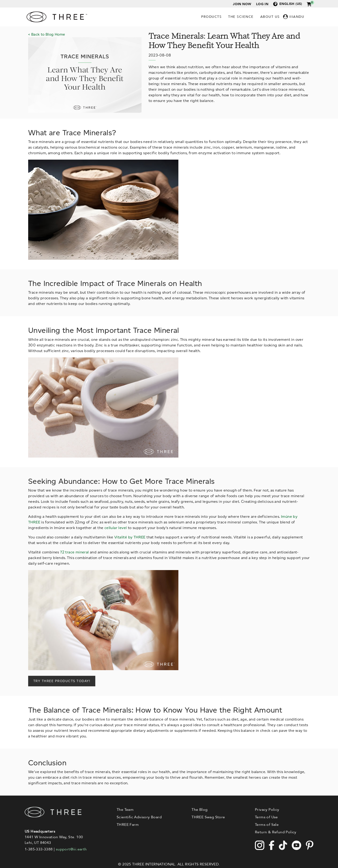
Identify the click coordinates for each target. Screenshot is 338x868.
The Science (241, 17)
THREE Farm (128, 825)
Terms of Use (266, 817)
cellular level (116, 528)
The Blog (200, 810)
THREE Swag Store (208, 817)
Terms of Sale (267, 825)
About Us (270, 17)
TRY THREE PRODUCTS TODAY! (62, 681)
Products (211, 17)
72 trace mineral (74, 552)
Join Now (242, 4)
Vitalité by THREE (130, 537)
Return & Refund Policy (276, 832)
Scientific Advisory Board (139, 817)
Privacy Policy (267, 810)
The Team (125, 810)
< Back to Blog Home (47, 34)
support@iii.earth (71, 849)
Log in (262, 4)
